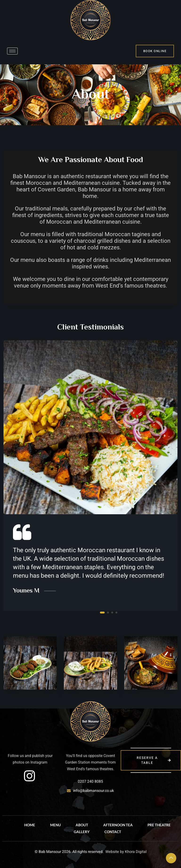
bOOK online (155, 51)
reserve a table (154, 760)
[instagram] (29, 776)
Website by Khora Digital (126, 852)
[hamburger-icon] (12, 51)
